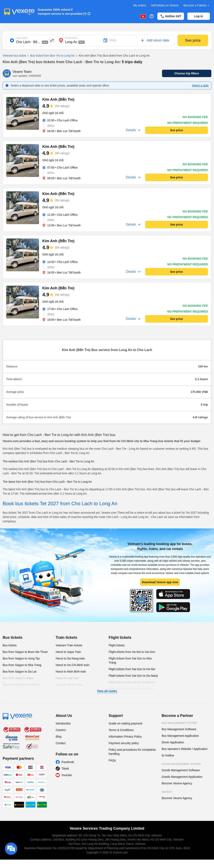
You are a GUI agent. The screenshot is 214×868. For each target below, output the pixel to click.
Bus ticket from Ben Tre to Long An (50, 56)
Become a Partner (197, 5)
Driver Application (173, 742)
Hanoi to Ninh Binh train (71, 672)
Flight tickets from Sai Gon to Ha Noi (132, 669)
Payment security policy (124, 743)
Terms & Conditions (121, 730)
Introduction (63, 723)
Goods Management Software (181, 770)
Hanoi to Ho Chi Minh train (72, 665)
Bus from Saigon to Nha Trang (22, 665)
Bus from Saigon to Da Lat (20, 672)
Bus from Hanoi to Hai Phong (21, 685)
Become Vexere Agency (177, 783)
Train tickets (66, 638)
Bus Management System (179, 723)
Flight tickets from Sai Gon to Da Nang (133, 676)
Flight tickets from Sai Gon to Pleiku (131, 689)
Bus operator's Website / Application (185, 749)
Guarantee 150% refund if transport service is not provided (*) (62, 12)
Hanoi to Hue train (67, 678)
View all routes (107, 691)
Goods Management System (181, 764)
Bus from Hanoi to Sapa (18, 678)
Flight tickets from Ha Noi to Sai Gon (132, 652)
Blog (59, 737)
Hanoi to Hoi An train (69, 685)
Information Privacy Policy (125, 737)
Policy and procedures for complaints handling (132, 752)
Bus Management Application (180, 736)
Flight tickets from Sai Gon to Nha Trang (130, 660)
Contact (61, 743)
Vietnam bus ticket (14, 56)
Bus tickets (13, 638)
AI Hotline (168, 755)
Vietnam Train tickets (69, 645)
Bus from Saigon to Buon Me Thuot (25, 652)
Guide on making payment (125, 723)
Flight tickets (120, 638)
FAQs (112, 760)
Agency (167, 792)
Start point (22, 38)
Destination (71, 38)
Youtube (67, 775)
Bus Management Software (179, 729)
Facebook (68, 762)
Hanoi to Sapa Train (68, 652)
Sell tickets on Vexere (165, 5)
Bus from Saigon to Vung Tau (21, 658)
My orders (140, 5)
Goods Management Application (182, 777)
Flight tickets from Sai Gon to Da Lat (132, 682)
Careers (61, 730)
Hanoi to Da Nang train (70, 658)
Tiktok (65, 769)
